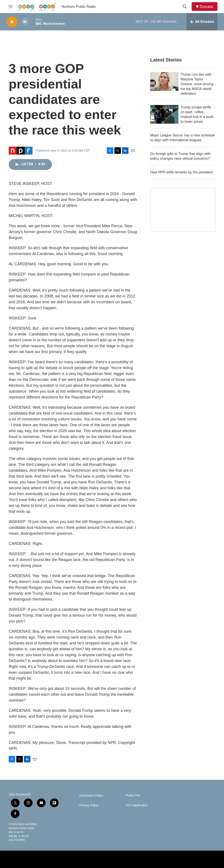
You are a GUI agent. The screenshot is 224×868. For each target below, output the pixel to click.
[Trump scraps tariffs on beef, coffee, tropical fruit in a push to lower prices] (164, 114)
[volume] (25, 22)
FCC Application (137, 805)
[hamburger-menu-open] (11, 7)
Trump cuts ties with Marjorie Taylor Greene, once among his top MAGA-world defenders (197, 84)
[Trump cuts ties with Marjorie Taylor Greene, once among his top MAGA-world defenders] (164, 81)
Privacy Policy (89, 805)
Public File (133, 796)
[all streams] (202, 22)
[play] (12, 22)
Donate (206, 7)
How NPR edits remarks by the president (182, 172)
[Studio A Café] (183, 210)
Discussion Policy (91, 796)
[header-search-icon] (185, 7)
